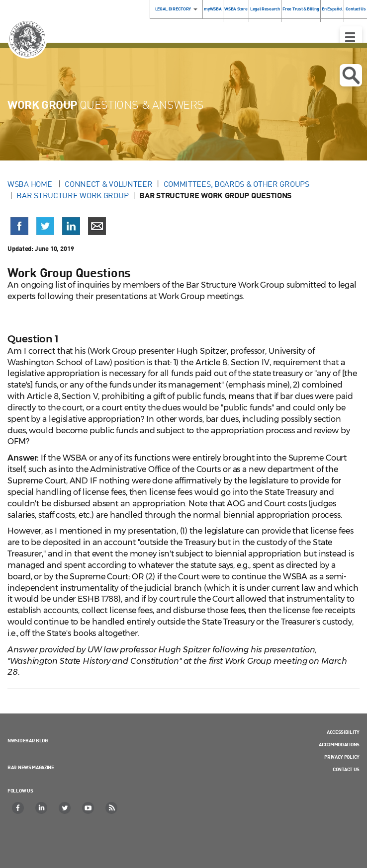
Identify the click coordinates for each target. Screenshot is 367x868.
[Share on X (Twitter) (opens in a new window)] (45, 226)
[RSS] (112, 808)
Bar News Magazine (31, 767)
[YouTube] (89, 808)
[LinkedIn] (42, 808)
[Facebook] (18, 808)
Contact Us (346, 769)
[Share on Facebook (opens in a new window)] (19, 226)
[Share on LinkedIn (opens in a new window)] (71, 226)
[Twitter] (65, 808)
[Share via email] (97, 226)
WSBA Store (236, 9)
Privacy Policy (342, 757)
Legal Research (265, 9)
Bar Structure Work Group (72, 195)
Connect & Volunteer (108, 184)
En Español (332, 9)
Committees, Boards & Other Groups (236, 184)
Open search (351, 76)
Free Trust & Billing (301, 9)
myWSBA (213, 9)
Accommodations (339, 744)
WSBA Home (31, 184)
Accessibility (343, 732)
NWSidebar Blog (28, 740)
